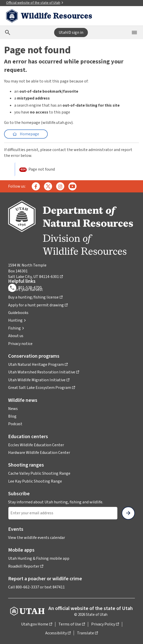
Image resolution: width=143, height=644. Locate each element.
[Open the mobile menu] (134, 32)
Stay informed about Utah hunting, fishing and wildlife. (56, 502)
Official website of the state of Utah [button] (35, 3)
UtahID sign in (71, 32)
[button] (17, 320)
